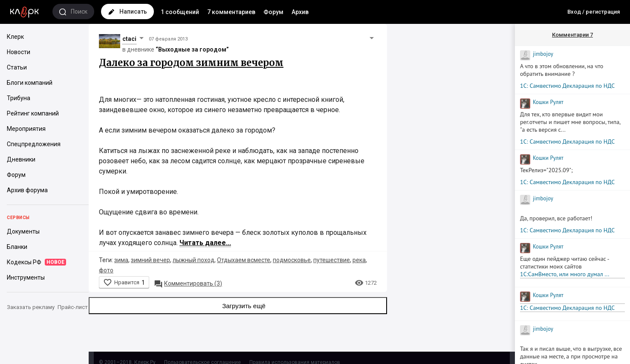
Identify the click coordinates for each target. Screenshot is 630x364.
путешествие (332, 260)
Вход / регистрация (594, 12)
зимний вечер (150, 260)
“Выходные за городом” (192, 49)
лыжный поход (194, 260)
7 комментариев (231, 12)
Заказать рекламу (31, 307)
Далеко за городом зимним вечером (191, 63)
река (359, 260)
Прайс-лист (73, 307)
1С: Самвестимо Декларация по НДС (567, 86)
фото (106, 270)
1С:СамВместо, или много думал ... (565, 274)
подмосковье (292, 260)
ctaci (129, 39)
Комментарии (572, 35)
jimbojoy (543, 54)
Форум (273, 12)
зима (121, 260)
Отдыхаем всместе (244, 260)
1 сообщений (180, 12)
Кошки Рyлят (548, 102)
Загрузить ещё (238, 306)
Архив (300, 12)
